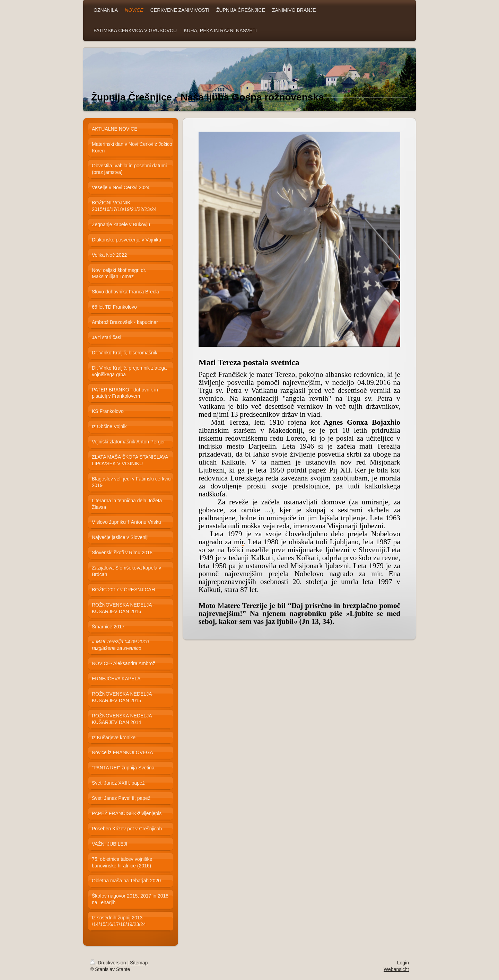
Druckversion (109, 963)
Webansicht (396, 969)
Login (403, 963)
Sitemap (139, 963)
